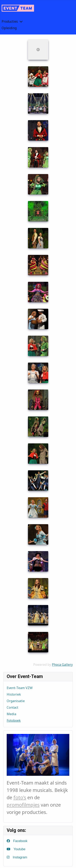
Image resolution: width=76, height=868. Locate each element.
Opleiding (9, 28)
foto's (20, 797)
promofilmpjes (23, 805)
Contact (12, 707)
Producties (10, 21)
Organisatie (16, 701)
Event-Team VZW (20, 688)
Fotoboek (14, 720)
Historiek (14, 694)
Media (11, 714)
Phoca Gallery (62, 665)
